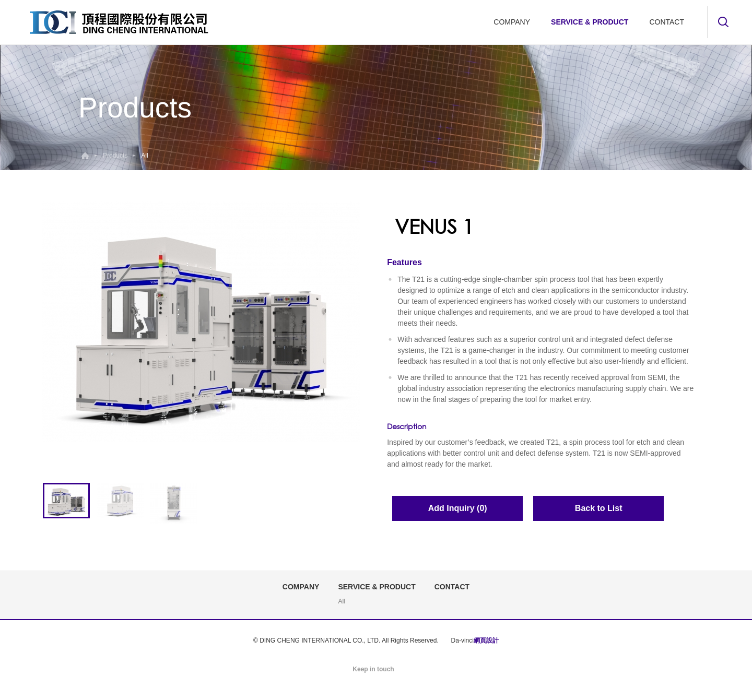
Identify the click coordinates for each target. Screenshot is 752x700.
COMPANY (512, 22)
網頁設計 (486, 640)
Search (723, 22)
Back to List (599, 508)
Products (115, 156)
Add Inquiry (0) (458, 508)
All (341, 601)
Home (85, 156)
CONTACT (667, 22)
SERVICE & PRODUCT (590, 22)
